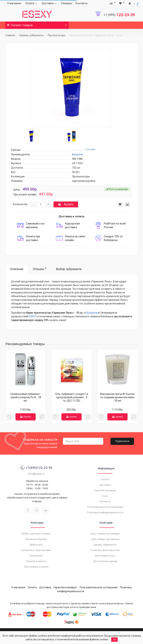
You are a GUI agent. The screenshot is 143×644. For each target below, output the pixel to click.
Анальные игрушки (36, 539)
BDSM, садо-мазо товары (36, 534)
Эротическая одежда (105, 561)
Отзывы (40, 269)
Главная (10, 35)
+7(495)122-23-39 (36, 468)
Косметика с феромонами (36, 550)
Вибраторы (36, 545)
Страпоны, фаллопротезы (105, 550)
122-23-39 (119, 15)
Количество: (21, 204)
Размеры (67, 3)
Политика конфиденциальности (105, 512)
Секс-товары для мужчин (105, 539)
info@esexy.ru (36, 474)
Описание (17, 269)
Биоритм (92, 313)
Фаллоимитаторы (105, 556)
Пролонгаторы (57, 35)
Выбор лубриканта (69, 269)
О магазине (14, 3)
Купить (66, 204)
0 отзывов (90, 149)
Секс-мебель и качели (36, 567)
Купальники (36, 556)
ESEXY (33, 316)
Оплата (32, 3)
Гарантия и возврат (105, 490)
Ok (114, 640)
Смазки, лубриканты (31, 35)
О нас (105, 496)
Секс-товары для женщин (105, 534)
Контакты (82, 3)
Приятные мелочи (36, 561)
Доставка (50, 3)
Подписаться (122, 441)
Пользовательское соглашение (105, 507)
